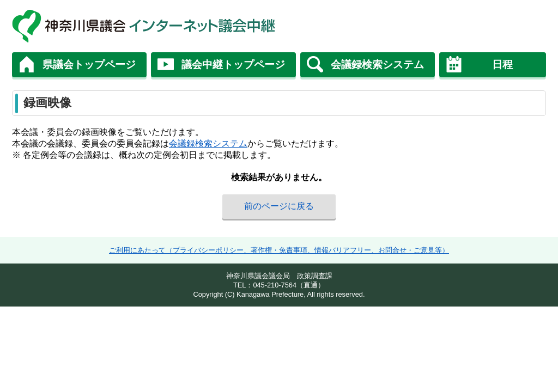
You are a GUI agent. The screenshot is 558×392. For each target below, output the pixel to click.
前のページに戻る (279, 206)
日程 (502, 65)
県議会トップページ (89, 65)
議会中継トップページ (233, 65)
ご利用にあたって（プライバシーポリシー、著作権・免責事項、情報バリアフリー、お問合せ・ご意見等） (279, 250)
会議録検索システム (377, 65)
